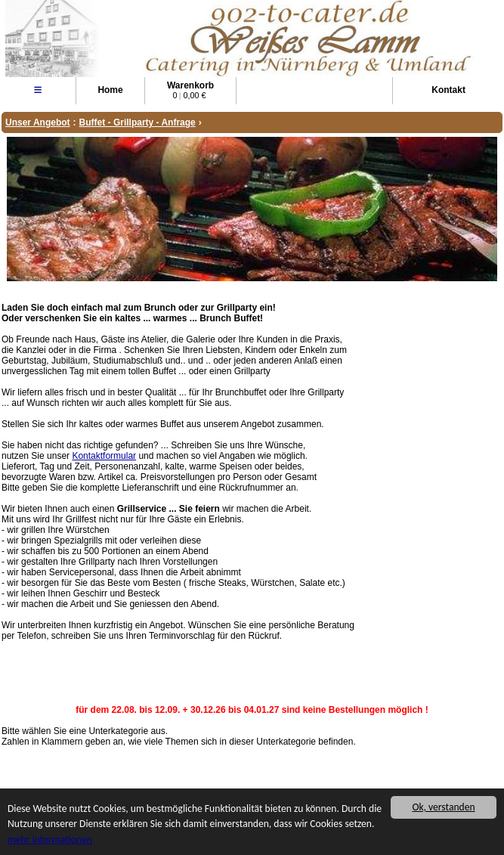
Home (110, 90)
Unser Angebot (38, 122)
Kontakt (448, 90)
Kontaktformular (104, 456)
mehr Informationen (50, 840)
